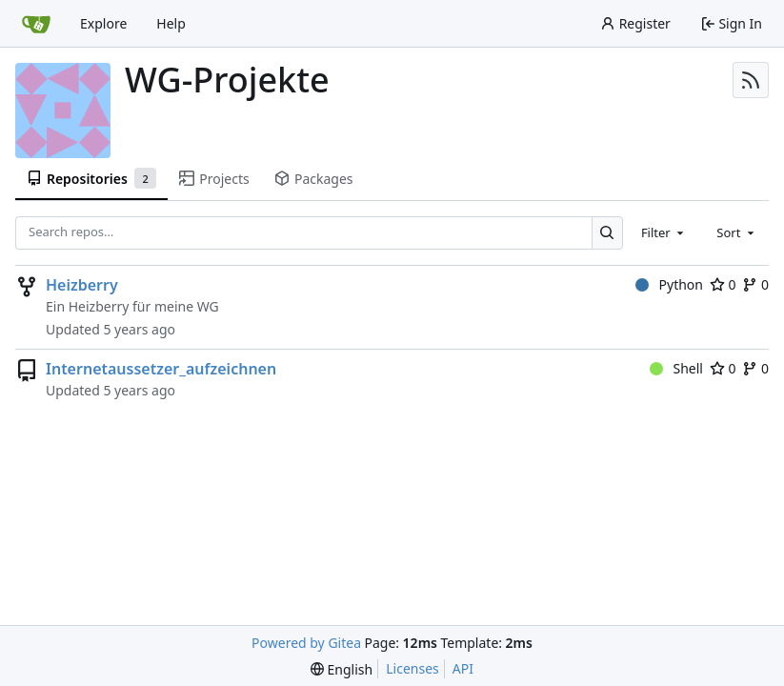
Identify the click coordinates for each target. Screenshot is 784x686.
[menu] (342, 669)
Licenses (412, 668)
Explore (103, 23)
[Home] (36, 24)
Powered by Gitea (306, 643)
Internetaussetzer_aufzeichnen (161, 369)
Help (171, 23)
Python (669, 284)
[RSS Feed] (751, 80)
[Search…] (607, 233)
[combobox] (664, 232)
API (463, 668)
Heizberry (82, 285)
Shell (676, 368)
